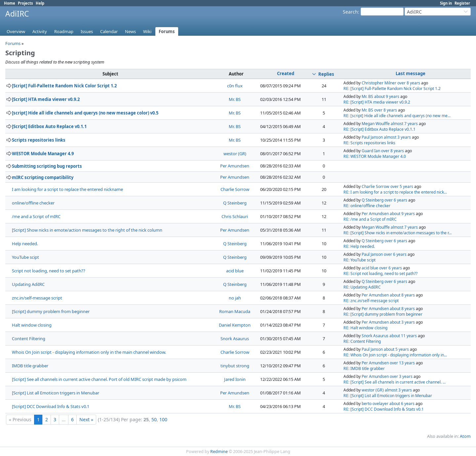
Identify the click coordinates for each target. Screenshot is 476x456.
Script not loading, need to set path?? (49, 271)
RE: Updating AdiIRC (362, 287)
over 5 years (402, 186)
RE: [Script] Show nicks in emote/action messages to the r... (397, 233)
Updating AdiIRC (28, 284)
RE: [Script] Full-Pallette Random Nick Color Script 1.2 (392, 89)
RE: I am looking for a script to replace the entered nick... (395, 192)
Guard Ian (371, 151)
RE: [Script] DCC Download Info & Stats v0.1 (384, 409)
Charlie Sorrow (235, 189)
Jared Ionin (235, 379)
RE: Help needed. (359, 246)
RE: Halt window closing (365, 328)
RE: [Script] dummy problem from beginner (383, 314)
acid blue (235, 271)
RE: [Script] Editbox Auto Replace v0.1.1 (379, 129)
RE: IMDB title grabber (364, 368)
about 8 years (402, 295)
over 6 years (396, 200)
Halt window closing (32, 325)
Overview (16, 31)
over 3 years (401, 376)
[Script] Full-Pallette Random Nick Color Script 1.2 (64, 86)
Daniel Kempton (235, 325)
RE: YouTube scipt (359, 260)
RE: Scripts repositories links (369, 143)
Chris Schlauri (235, 216)
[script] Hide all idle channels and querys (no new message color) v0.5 (85, 113)
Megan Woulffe (376, 124)
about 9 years (387, 96)
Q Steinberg (235, 203)
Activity (40, 31)
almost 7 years (404, 124)
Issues (87, 31)
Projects (25, 3)
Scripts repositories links (39, 140)
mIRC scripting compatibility (43, 177)
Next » (86, 419)
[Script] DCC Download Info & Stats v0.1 (51, 406)
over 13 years (402, 363)
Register (462, 3)
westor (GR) (235, 154)
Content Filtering (29, 339)
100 (163, 419)
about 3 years (402, 322)
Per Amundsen (235, 166)
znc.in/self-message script (37, 298)
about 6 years (402, 404)
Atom (465, 436)
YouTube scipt (25, 257)
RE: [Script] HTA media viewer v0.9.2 (377, 102)
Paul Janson (372, 137)
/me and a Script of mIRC (36, 216)
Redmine (219, 452)
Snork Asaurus (235, 339)
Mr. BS (235, 99)
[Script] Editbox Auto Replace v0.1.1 (49, 126)
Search (350, 12)
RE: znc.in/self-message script (371, 301)
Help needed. (25, 244)
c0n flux (235, 86)
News (130, 31)
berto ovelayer (375, 404)
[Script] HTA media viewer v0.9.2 (46, 99)
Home (10, 3)
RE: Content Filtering (362, 341)
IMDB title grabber (30, 366)
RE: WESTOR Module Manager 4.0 (375, 156)
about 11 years (403, 336)
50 (154, 419)
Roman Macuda (235, 311)
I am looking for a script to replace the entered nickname (67, 189)
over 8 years (409, 83)
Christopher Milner (379, 83)
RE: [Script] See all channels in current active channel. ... (395, 382)
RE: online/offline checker (367, 206)
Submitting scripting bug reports (47, 166)
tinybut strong (235, 366)
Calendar (109, 31)
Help (40, 3)
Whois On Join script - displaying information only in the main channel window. (89, 352)
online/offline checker (33, 203)
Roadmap (64, 31)
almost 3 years (397, 137)
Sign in (446, 3)
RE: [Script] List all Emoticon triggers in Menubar (388, 396)
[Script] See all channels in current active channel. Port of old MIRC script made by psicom (99, 379)
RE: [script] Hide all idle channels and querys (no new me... (397, 116)
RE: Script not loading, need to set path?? (380, 274)
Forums (167, 31)
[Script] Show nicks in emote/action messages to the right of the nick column (87, 230)
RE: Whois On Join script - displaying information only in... (395, 355)
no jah (235, 298)
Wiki (147, 31)
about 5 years (396, 349)
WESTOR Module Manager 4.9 (43, 154)
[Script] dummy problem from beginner (51, 311)
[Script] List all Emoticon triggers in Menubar (56, 393)
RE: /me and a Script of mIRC (370, 219)
